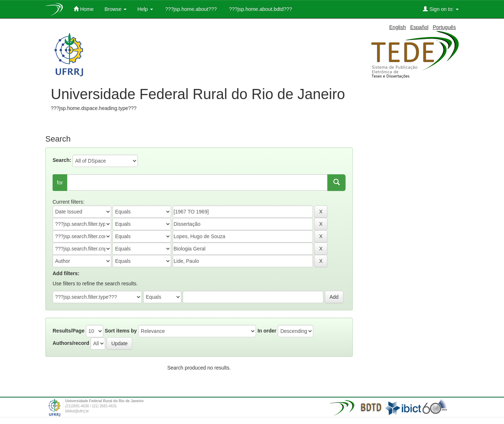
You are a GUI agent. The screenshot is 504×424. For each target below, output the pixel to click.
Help (145, 9)
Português (444, 27)
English (398, 27)
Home (84, 9)
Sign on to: (441, 9)
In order (267, 331)
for (60, 183)
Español (419, 27)
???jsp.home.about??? (190, 9)
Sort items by (121, 331)
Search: (62, 160)
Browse (115, 9)
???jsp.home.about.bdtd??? (260, 9)
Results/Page (69, 331)
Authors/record (71, 343)
